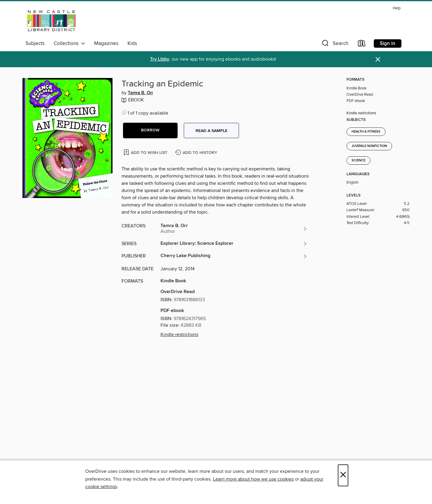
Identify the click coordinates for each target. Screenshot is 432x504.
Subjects (35, 43)
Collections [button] (69, 43)
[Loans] (362, 45)
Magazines (106, 43)
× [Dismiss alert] (378, 60)
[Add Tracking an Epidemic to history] (197, 153)
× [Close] (343, 475)
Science (358, 160)
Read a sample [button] (211, 131)
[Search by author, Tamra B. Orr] (234, 229)
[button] (334, 45)
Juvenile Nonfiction (369, 146)
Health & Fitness (366, 132)
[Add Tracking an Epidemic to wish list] (146, 152)
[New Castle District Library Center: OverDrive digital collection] (52, 21)
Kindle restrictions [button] (179, 334)
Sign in (388, 43)
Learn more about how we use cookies (253, 479)
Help (397, 8)
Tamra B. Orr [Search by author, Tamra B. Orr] (140, 93)
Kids (132, 43)
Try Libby (160, 59)
